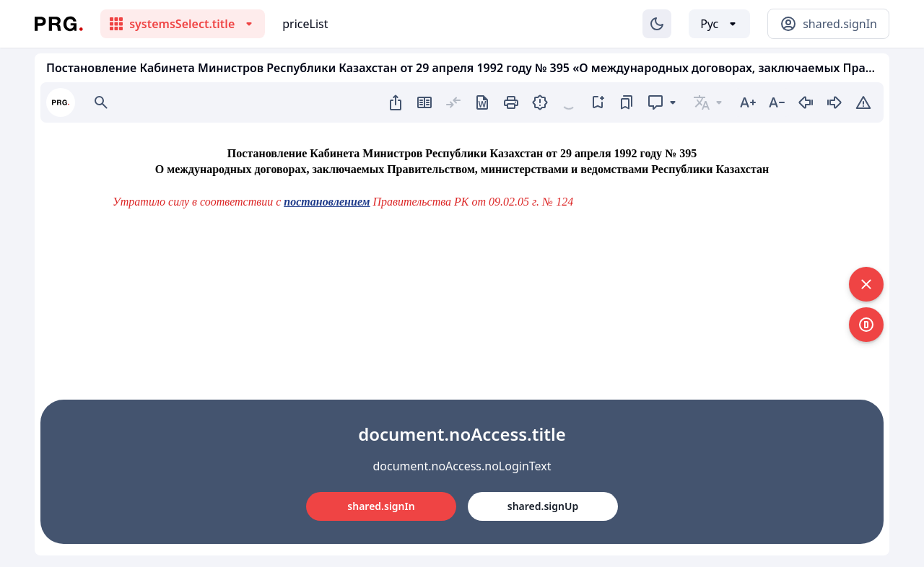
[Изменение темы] (657, 24)
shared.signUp (543, 506)
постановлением (327, 202)
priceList (305, 24)
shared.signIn (381, 506)
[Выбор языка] (719, 24)
